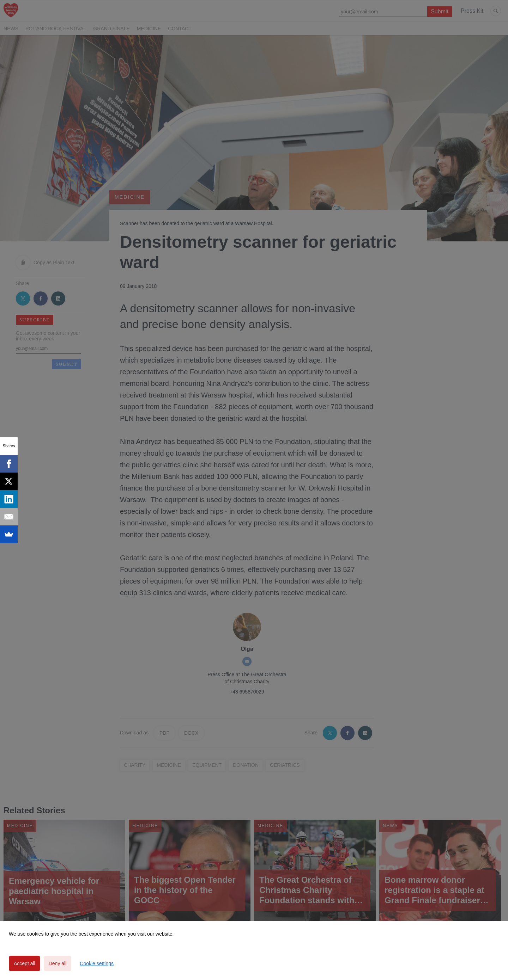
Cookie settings (97, 963)
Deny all (58, 963)
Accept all (25, 963)
